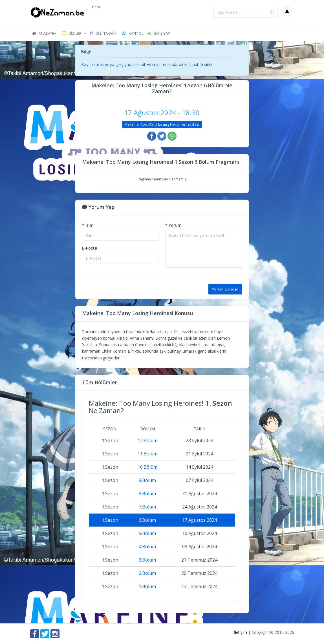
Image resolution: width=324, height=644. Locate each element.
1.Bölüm (147, 586)
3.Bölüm (147, 560)
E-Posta (90, 248)
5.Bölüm (147, 533)
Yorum (173, 225)
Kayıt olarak (92, 64)
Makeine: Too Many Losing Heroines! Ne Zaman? (160, 407)
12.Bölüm (147, 440)
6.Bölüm (147, 520)
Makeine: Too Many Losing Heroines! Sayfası (162, 124)
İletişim (241, 632)
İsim (88, 225)
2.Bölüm (147, 573)
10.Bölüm (147, 467)
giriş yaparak (127, 64)
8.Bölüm (147, 494)
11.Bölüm (147, 454)
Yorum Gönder (225, 289)
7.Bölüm (147, 507)
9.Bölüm (147, 480)
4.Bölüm (147, 547)
